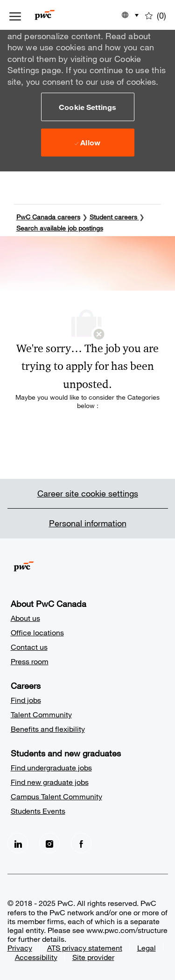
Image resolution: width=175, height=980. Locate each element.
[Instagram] (49, 843)
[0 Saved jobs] (156, 15)
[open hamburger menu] (15, 15)
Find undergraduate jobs (51, 767)
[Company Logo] (59, 15)
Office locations (37, 632)
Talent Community (41, 714)
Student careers (114, 217)
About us (25, 618)
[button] (88, 107)
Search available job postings (60, 228)
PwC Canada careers (48, 217)
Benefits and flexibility (48, 729)
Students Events (38, 811)
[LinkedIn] (18, 843)
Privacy (20, 948)
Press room (30, 661)
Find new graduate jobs (50, 782)
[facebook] (81, 843)
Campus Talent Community (56, 796)
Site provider (93, 957)
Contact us (29, 647)
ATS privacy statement (85, 948)
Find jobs (26, 700)
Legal (147, 948)
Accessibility (36, 957)
